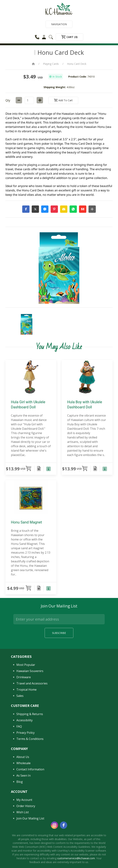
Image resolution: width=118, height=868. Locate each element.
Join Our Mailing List (30, 818)
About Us (23, 757)
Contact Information (30, 769)
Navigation (59, 24)
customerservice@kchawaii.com (76, 858)
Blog (20, 782)
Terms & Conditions (30, 739)
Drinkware (24, 677)
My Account (24, 800)
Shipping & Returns (30, 714)
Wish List (23, 812)
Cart (69, 37)
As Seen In (23, 775)
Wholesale (23, 763)
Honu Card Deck (77, 64)
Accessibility (24, 720)
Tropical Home (26, 690)
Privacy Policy (25, 733)
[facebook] (64, 825)
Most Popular (26, 665)
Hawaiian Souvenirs (30, 671)
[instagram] (54, 825)
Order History (26, 806)
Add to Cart (63, 100)
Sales (20, 696)
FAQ (19, 726)
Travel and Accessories (32, 683)
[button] (26, 209)
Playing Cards (51, 64)
